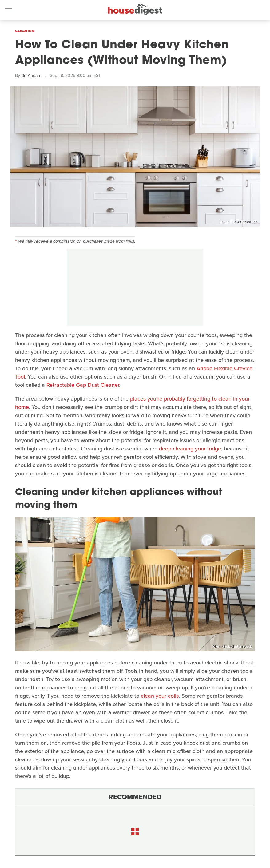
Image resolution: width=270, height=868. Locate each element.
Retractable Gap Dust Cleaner (83, 385)
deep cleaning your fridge (190, 449)
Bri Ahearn (31, 75)
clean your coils (160, 696)
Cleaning (25, 31)
